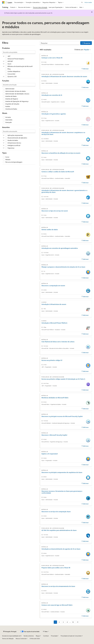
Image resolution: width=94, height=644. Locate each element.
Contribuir (46, 636)
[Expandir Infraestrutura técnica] (4, 143)
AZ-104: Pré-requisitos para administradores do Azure (59, 530)
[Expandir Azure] (4, 64)
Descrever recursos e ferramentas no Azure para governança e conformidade (62, 492)
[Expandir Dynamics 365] (4, 76)
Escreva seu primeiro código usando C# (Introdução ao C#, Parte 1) (63, 379)
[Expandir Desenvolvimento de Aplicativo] (4, 138)
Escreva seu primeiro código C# (52, 360)
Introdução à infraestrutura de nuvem (54, 304)
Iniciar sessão (88, 2)
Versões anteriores (29, 636)
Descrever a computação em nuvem (53, 286)
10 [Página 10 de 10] (73, 622)
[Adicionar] (85, 69)
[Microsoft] (3, 2)
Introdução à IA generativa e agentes (54, 114)
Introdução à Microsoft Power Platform (54, 323)
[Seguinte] (77, 622)
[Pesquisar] (60, 43)
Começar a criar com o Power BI (52, 58)
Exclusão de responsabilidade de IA (12, 636)
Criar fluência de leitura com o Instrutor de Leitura (58, 342)
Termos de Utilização (8, 639)
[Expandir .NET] (4, 56)
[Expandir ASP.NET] (4, 61)
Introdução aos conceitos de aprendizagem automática (60, 248)
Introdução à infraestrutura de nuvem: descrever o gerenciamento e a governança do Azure (64, 191)
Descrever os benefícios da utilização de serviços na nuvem (61, 153)
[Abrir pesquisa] (82, 2)
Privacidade (54, 636)
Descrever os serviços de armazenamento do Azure (58, 586)
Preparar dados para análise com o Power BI (56, 568)
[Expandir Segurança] (4, 148)
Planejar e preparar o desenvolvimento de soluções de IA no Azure (63, 267)
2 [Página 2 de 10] (59, 622)
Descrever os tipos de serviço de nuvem (55, 211)
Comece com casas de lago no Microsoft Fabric (57, 605)
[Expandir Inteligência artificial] (4, 145)
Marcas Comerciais (21, 639)
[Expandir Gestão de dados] (4, 140)
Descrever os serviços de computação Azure (56, 512)
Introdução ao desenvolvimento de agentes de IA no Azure (61, 549)
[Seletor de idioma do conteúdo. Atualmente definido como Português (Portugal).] (10, 631)
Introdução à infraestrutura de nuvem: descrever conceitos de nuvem (64, 76)
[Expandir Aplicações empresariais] (4, 135)
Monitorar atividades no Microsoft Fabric (55, 398)
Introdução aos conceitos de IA (52, 95)
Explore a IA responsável (50, 454)
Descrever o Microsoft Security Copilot (54, 435)
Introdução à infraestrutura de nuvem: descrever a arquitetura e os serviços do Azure (63, 133)
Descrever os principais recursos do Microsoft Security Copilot (62, 416)
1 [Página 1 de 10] (55, 622)
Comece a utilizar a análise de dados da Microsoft (58, 172)
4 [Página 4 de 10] (67, 622)
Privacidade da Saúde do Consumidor (71, 636)
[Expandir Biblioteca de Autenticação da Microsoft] (4, 66)
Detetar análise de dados (50, 230)
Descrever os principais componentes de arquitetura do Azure (62, 472)
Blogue (38, 636)
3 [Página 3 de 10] (63, 622)
